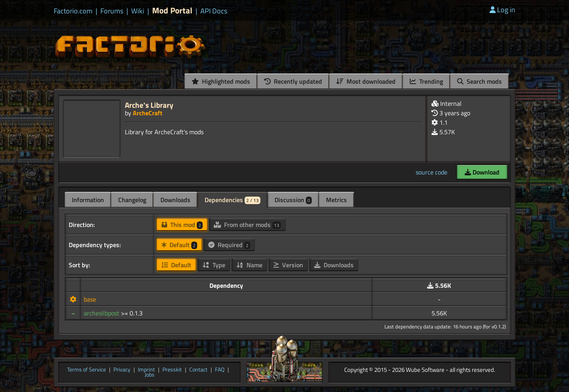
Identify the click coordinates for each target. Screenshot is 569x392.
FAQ (220, 370)
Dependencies (233, 200)
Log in (502, 10)
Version (288, 265)
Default (179, 245)
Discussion (293, 200)
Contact (198, 370)
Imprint (146, 370)
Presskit (172, 370)
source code (431, 172)
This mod (182, 225)
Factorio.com (73, 11)
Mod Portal (172, 10)
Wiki (138, 11)
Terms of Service (87, 370)
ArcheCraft (148, 113)
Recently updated (293, 81)
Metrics (336, 200)
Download (482, 172)
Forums (112, 11)
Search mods (480, 81)
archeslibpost (102, 313)
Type (214, 265)
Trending (426, 81)
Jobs (150, 375)
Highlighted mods (221, 81)
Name (249, 265)
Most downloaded (366, 81)
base (90, 299)
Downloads (175, 200)
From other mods (247, 225)
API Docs (214, 11)
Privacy (122, 370)
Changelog (132, 200)
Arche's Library (149, 105)
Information (88, 200)
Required (229, 245)
